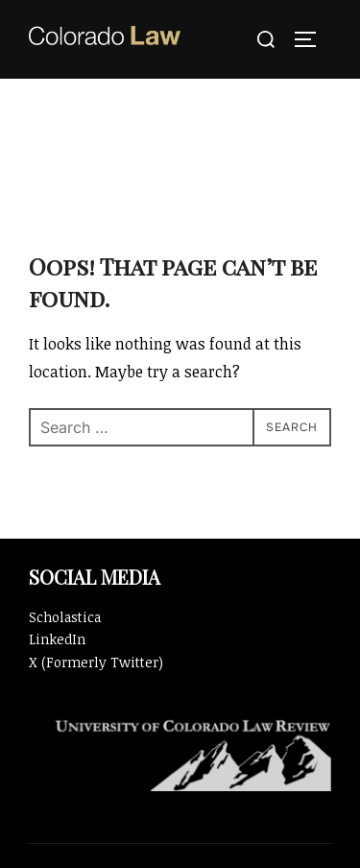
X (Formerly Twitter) (96, 662)
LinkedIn (57, 639)
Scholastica (65, 617)
